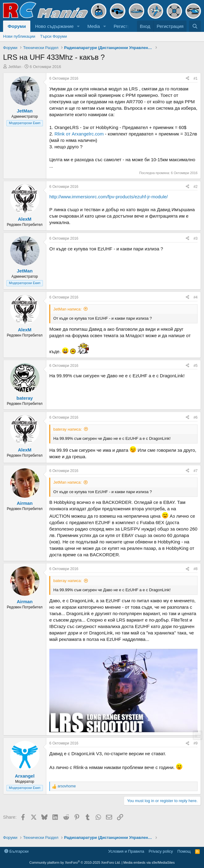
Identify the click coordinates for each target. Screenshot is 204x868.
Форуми (17, 26)
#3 (196, 238)
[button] (78, 26)
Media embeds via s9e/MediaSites (149, 862)
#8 (196, 569)
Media (94, 26)
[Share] (187, 79)
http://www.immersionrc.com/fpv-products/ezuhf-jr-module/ (109, 197)
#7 (196, 471)
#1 (196, 78)
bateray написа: (68, 429)
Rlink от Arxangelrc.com (79, 134)
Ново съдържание (54, 26)
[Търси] (195, 26)
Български (16, 851)
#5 (196, 366)
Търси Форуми (53, 36)
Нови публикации (19, 36)
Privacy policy (161, 851)
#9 (196, 743)
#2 (196, 187)
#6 (196, 417)
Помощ (184, 851)
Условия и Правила (126, 851)
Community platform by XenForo (75, 862)
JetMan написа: (67, 309)
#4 (196, 297)
